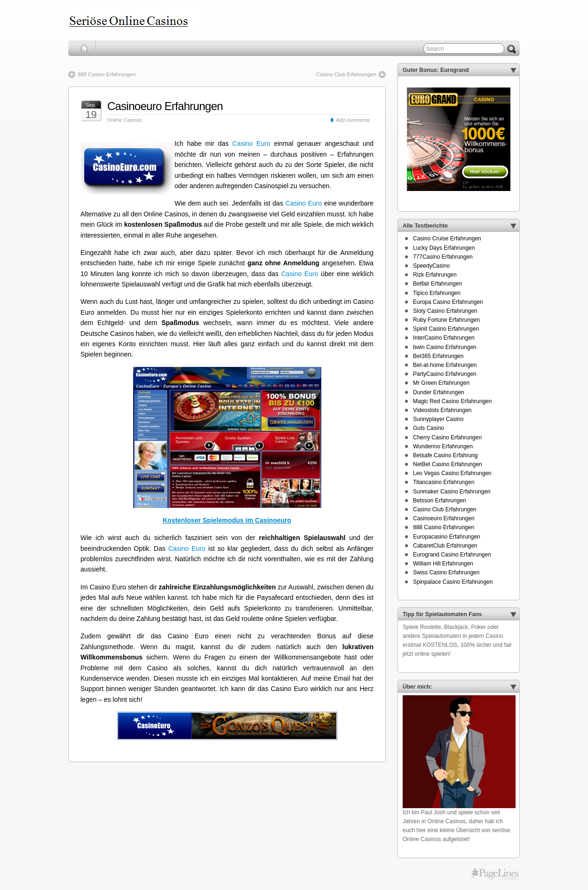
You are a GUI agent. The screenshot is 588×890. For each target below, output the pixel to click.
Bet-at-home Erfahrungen (445, 365)
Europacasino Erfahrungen (447, 537)
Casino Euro (251, 143)
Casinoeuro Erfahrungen (165, 106)
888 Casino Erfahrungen (107, 74)
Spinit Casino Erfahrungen (446, 329)
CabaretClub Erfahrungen (445, 546)
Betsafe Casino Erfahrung (445, 455)
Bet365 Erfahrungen (438, 356)
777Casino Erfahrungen (443, 257)
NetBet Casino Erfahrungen (448, 464)
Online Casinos (124, 120)
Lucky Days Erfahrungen (444, 248)
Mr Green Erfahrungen (441, 383)
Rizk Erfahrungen (435, 275)
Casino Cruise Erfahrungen (447, 238)
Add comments (353, 120)
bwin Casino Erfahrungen (445, 347)
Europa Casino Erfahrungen (448, 302)
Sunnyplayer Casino (438, 419)
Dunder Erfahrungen (439, 392)
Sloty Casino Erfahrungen (445, 311)
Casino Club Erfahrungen (346, 74)
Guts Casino (429, 428)
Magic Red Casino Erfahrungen (452, 401)
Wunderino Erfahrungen (443, 446)
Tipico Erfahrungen (437, 293)
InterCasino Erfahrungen (444, 338)
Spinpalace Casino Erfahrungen (453, 582)
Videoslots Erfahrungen (442, 410)
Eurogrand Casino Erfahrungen (452, 555)
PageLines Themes (495, 874)
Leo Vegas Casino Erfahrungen (452, 473)
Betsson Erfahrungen (440, 501)
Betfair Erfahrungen (437, 284)
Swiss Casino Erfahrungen (446, 572)
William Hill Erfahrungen (443, 564)
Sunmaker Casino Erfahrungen (452, 492)
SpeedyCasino (431, 266)
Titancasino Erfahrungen (444, 482)
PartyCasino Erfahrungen (445, 374)
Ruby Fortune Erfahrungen (446, 320)
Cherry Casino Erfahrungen (447, 437)
